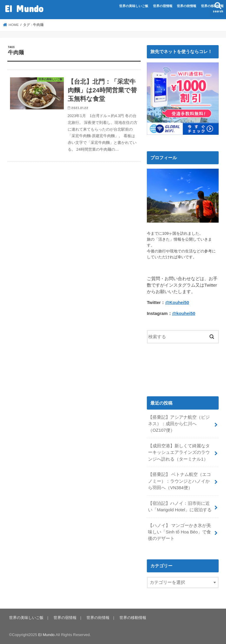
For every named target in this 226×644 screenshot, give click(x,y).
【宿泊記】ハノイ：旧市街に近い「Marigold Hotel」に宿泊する (180, 507)
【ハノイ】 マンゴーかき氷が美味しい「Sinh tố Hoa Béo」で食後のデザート (180, 532)
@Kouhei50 (177, 303)
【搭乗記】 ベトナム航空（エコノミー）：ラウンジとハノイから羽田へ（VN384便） (180, 481)
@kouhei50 (184, 313)
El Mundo (24, 8)
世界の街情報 (187, 6)
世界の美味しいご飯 (134, 6)
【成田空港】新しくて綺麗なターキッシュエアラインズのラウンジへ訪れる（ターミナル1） (179, 452)
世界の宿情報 (163, 6)
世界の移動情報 (212, 6)
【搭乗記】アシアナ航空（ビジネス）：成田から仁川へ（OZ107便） (179, 424)
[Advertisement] (183, 368)
